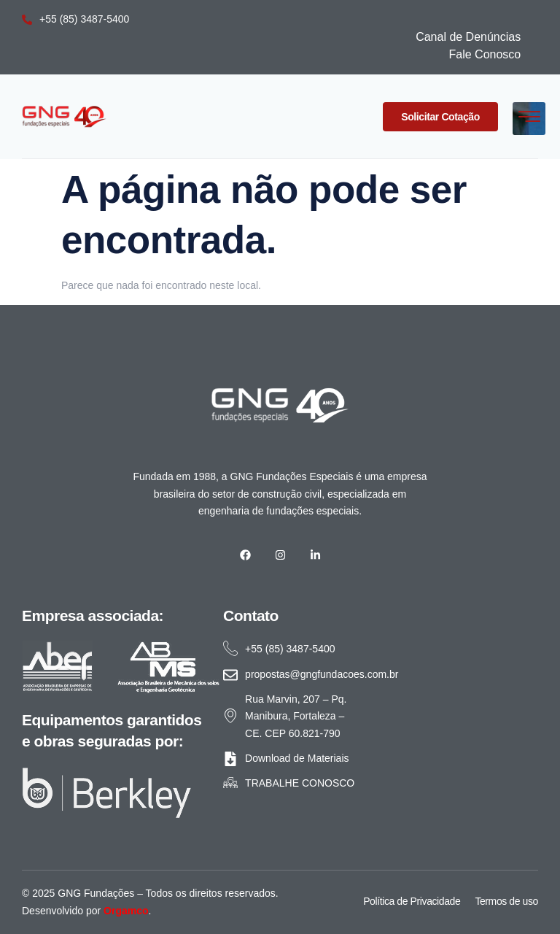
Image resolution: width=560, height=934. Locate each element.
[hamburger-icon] (529, 119)
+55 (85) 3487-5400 (75, 19)
